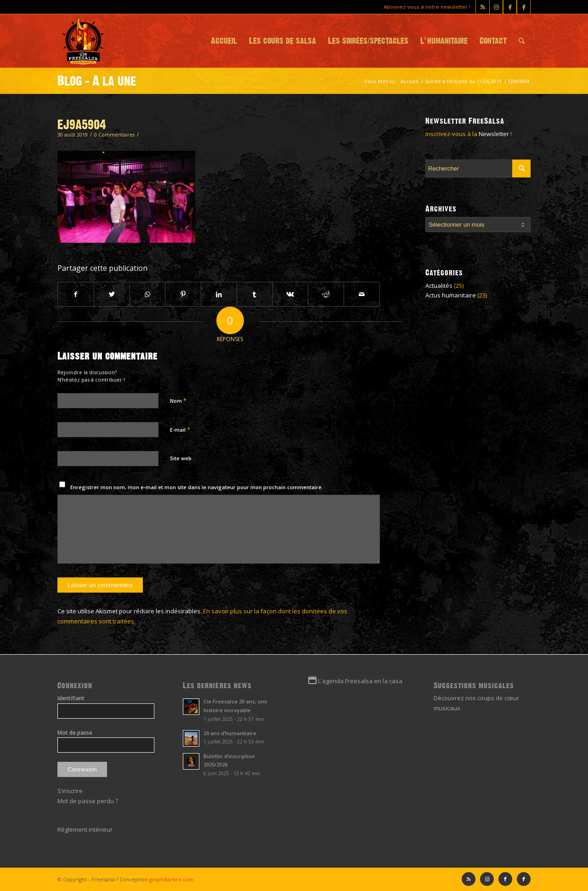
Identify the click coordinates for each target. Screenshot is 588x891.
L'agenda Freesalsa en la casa (360, 681)
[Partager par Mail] (362, 294)
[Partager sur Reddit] (326, 294)
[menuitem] (224, 41)
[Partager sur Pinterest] (183, 294)
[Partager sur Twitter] (112, 294)
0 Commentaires (114, 135)
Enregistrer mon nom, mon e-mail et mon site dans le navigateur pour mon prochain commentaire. (197, 487)
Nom (178, 400)
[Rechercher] (522, 41)
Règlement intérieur (85, 829)
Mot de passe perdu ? (88, 801)
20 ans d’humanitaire (230, 733)
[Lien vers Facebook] (524, 7)
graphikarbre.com (172, 879)
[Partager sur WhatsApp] (148, 294)
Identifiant (71, 698)
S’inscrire (70, 791)
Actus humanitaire (451, 295)
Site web (181, 458)
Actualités (439, 286)
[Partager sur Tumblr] (255, 294)
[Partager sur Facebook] (76, 294)
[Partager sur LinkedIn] (219, 294)
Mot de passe (75, 733)
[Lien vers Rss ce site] (483, 7)
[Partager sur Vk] (291, 294)
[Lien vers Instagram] (496, 7)
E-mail (180, 429)
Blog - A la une (97, 81)
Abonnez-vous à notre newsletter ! (427, 7)
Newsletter (494, 134)
